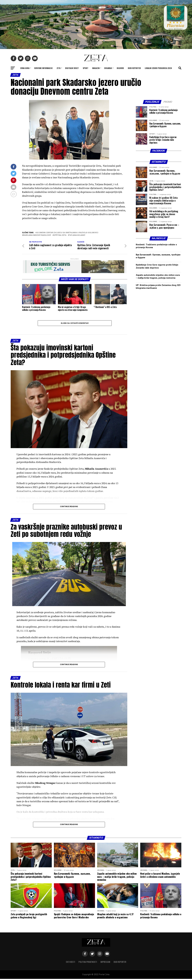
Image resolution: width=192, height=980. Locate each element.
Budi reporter (134, 68)
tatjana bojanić (77, 235)
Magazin (96, 68)
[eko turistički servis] (75, 273)
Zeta (59, 68)
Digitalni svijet (72, 68)
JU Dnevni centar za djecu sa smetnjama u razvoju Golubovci (67, 233)
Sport (86, 68)
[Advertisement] (159, 374)
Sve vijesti (70, 963)
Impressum (105, 963)
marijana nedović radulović (37, 235)
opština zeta (60, 235)
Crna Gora (25, 68)
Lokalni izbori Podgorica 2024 (158, 68)
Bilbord (120, 68)
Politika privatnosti (88, 963)
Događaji (108, 68)
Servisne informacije (43, 68)
